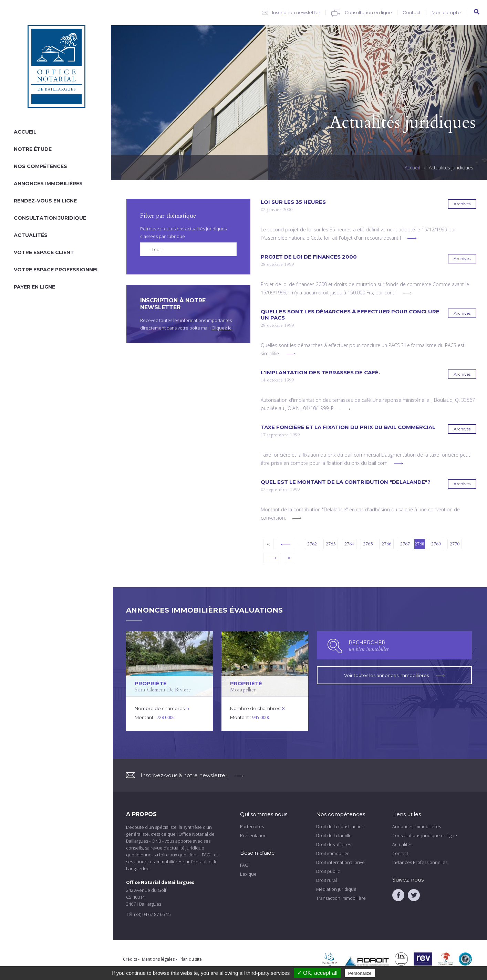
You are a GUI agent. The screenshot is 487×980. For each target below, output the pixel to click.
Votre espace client (44, 252)
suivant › (272, 558)
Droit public (328, 871)
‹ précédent (286, 544)
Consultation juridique (50, 218)
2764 (349, 544)
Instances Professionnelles (420, 862)
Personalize (360, 973)
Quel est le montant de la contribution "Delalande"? (346, 482)
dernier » (289, 558)
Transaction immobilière (341, 898)
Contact (412, 12)
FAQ (244, 865)
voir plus (412, 238)
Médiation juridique (336, 889)
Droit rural (327, 880)
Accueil (25, 132)
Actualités (31, 235)
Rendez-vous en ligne (45, 201)
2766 (386, 544)
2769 (436, 544)
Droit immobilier (333, 853)
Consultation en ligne (368, 12)
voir (169, 681)
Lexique (248, 874)
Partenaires (252, 826)
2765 (368, 544)
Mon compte (446, 12)
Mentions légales (158, 959)
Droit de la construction (340, 826)
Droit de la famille (334, 835)
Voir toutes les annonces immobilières (394, 675)
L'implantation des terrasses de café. (320, 373)
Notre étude (33, 149)
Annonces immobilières (48, 184)
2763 (331, 544)
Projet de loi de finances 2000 (309, 257)
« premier (268, 544)
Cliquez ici (222, 328)
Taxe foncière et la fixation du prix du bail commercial (348, 427)
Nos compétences (40, 166)
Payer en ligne (34, 287)
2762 (312, 544)
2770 (455, 544)
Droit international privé (340, 862)
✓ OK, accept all (317, 973)
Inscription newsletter (296, 12)
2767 (405, 544)
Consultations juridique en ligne (425, 835)
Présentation (253, 835)
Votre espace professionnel (56, 270)
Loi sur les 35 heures (293, 202)
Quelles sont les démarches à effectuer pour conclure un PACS (350, 315)
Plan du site (191, 959)
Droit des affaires (334, 844)
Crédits (130, 959)
